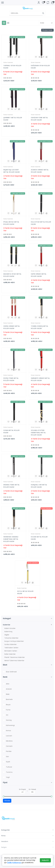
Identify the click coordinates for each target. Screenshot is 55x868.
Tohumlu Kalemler (11, 638)
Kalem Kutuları (10, 628)
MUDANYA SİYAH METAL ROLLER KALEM (12, 275)
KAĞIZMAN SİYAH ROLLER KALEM (40, 67)
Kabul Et (45, 860)
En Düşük (22, 791)
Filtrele (7, 801)
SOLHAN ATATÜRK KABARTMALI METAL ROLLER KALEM (38, 433)
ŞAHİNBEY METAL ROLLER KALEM (13, 119)
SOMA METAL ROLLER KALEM (11, 431)
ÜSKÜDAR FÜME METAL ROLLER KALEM (39, 119)
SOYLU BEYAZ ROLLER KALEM (25, 592)
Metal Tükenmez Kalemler (14, 661)
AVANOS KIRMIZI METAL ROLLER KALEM (40, 171)
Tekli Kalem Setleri (11, 648)
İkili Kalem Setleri (11, 651)
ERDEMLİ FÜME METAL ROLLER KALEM (12, 486)
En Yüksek (32, 791)
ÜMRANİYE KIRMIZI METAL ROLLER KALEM (40, 379)
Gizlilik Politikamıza (14, 863)
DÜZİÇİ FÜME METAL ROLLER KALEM (11, 379)
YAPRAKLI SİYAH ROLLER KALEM (12, 67)
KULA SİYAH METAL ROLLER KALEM (41, 223)
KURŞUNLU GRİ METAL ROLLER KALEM (39, 486)
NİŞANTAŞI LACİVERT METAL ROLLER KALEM (12, 171)
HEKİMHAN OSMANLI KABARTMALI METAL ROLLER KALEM (11, 539)
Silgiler (7, 635)
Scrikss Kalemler (11, 644)
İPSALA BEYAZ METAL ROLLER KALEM (11, 223)
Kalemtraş (8, 632)
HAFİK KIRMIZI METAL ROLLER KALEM (39, 275)
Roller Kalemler (10, 654)
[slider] (4, 796)
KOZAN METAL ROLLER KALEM (39, 538)
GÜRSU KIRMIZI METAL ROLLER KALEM (12, 327)
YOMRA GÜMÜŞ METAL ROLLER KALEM (40, 327)
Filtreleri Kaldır (47, 30)
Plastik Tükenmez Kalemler (15, 657)
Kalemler (7, 625)
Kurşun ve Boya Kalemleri (14, 641)
